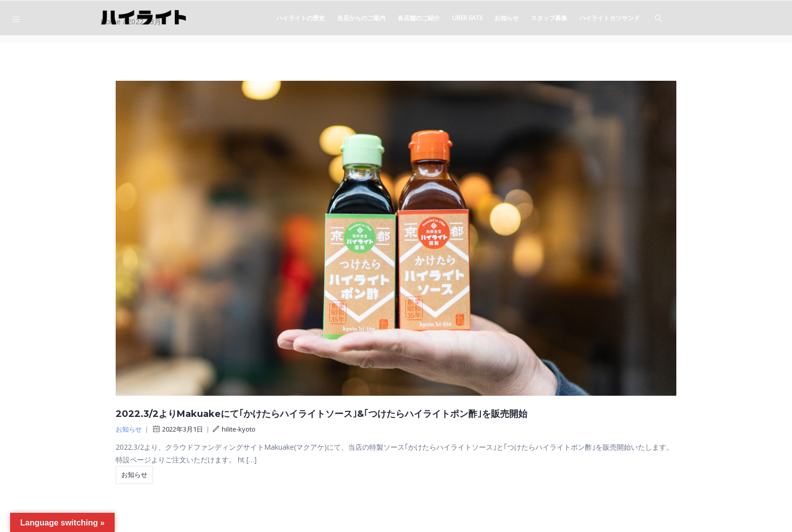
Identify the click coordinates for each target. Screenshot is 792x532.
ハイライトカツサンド (610, 18)
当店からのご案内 (361, 18)
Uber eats (467, 18)
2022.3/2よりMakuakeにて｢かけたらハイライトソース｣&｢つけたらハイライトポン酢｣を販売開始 (321, 414)
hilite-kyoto (234, 429)
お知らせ (507, 18)
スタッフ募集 (549, 18)
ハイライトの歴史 (301, 18)
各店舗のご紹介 (419, 18)
